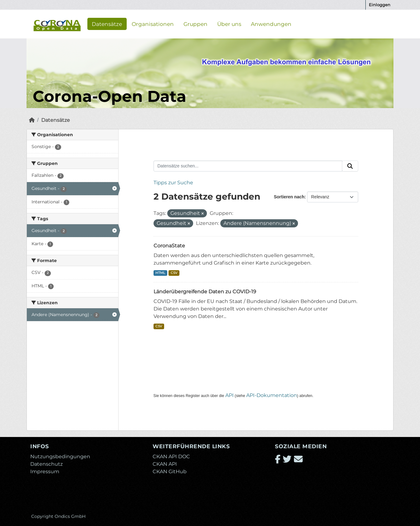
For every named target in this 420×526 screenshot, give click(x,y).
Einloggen (380, 5)
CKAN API (165, 464)
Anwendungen (271, 24)
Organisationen (153, 24)
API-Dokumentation (272, 395)
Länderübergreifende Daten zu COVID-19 (205, 292)
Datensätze (107, 24)
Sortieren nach (289, 197)
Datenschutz (46, 464)
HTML (160, 273)
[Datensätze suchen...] (248, 166)
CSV (174, 273)
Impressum (45, 471)
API (230, 395)
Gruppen (195, 24)
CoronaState (169, 246)
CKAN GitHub (170, 471)
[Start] (32, 120)
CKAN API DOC (171, 457)
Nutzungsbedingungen (60, 457)
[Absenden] (350, 166)
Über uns (229, 24)
